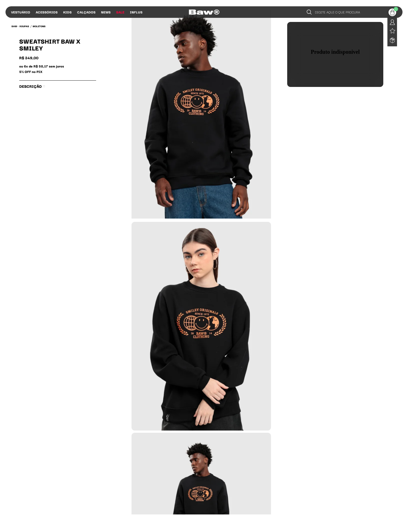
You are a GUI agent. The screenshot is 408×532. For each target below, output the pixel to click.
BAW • (15, 26)
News (106, 12)
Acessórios (47, 12)
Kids (67, 12)
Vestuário (21, 12)
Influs (136, 12)
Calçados (86, 12)
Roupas (24, 26)
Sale (120, 12)
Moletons (39, 26)
